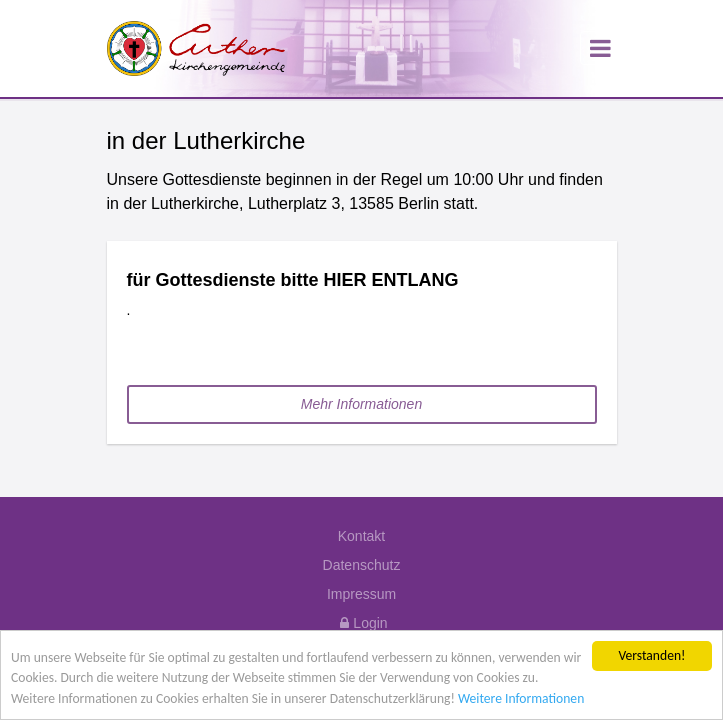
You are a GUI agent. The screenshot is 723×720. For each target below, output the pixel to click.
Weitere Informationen (521, 698)
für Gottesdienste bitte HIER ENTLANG (295, 280)
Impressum (361, 594)
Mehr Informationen (361, 404)
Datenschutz (362, 565)
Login (361, 623)
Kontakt (361, 536)
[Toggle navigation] (598, 48)
